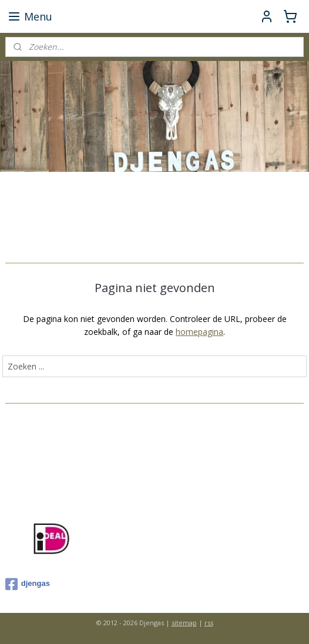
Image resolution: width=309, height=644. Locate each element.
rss (209, 623)
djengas (28, 584)
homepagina (199, 332)
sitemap (184, 623)
